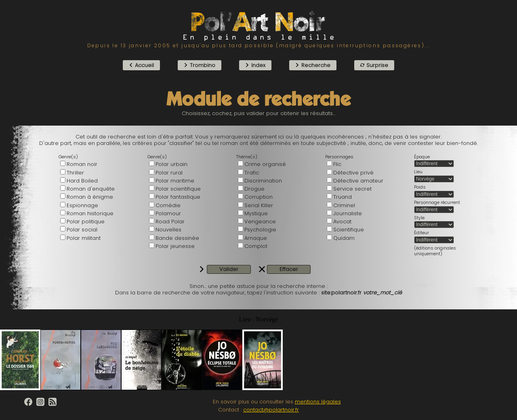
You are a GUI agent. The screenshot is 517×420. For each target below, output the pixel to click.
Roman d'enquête (91, 189)
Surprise (374, 65)
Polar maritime (175, 181)
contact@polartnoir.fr (271, 410)
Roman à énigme (90, 197)
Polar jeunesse (175, 246)
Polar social (82, 230)
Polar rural (169, 173)
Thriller (75, 173)
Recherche (313, 65)
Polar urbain (171, 164)
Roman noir (82, 164)
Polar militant (84, 238)
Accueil (141, 65)
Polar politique (86, 222)
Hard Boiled (82, 181)
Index (255, 65)
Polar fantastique (178, 197)
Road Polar (170, 222)
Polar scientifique (178, 189)
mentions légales (318, 402)
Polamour (168, 213)
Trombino (200, 65)
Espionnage (82, 205)
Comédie (168, 205)
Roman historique (90, 213)
